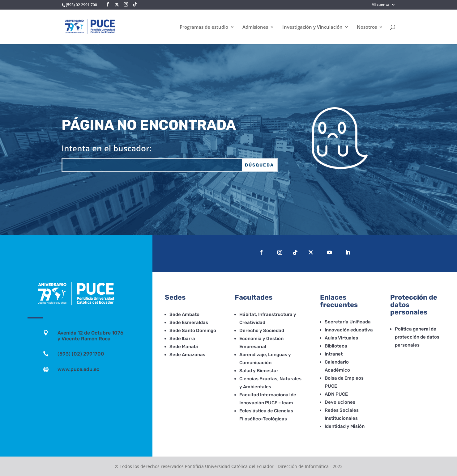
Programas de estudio (204, 27)
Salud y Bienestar (259, 371)
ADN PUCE (336, 394)
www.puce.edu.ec (78, 369)
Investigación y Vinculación (312, 27)
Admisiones (255, 27)
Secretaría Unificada (348, 322)
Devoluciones (340, 402)
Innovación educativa (349, 330)
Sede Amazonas (187, 355)
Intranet (334, 354)
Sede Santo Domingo (193, 331)
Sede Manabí (184, 347)
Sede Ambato (184, 314)
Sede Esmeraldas (189, 322)
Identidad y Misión (345, 426)
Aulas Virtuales (341, 338)
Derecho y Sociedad (262, 331)
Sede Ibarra (182, 339)
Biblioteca (336, 346)
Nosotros (367, 27)
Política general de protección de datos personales (417, 337)
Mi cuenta (380, 5)
